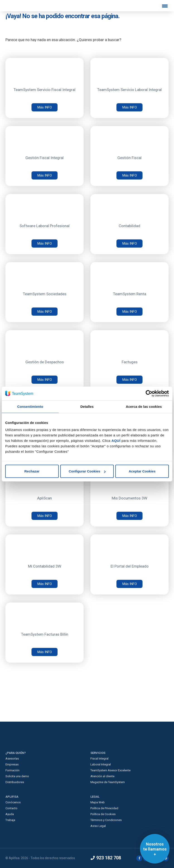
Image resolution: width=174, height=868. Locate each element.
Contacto (11, 808)
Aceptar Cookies (142, 471)
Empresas (12, 764)
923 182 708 (106, 858)
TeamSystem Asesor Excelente (110, 770)
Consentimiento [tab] (30, 406)
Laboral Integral (101, 764)
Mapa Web (98, 802)
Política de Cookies (103, 814)
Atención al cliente (102, 776)
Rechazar (32, 471)
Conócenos (13, 802)
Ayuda (10, 814)
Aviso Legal (98, 826)
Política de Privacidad (104, 808)
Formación (12, 770)
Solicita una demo (17, 776)
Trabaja (10, 820)
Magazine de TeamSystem (108, 782)
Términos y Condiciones (106, 820)
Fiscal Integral (99, 759)
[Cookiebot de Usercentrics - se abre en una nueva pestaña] (149, 393)
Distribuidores (15, 782)
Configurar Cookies (87, 471)
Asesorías (12, 759)
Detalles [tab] (87, 406)
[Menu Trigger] (165, 6)
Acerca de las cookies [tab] (144, 406)
